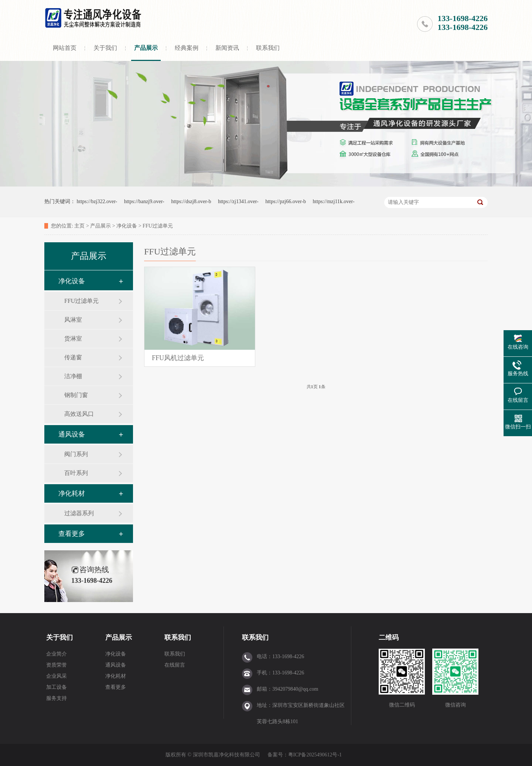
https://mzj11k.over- (334, 201)
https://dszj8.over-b (191, 201)
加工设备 (57, 687)
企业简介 (57, 654)
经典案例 (187, 48)
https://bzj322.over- (97, 201)
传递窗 (73, 357)
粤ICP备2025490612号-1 (315, 755)
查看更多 (72, 534)
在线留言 (175, 665)
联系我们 (268, 48)
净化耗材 (72, 493)
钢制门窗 (76, 395)
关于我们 (105, 48)
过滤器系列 (79, 513)
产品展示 (146, 48)
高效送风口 (79, 414)
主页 (79, 226)
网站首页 (65, 48)
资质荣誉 (57, 665)
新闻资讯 (227, 48)
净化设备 (127, 226)
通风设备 (72, 434)
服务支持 (57, 698)
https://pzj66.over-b (286, 201)
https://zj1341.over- (238, 201)
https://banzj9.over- (144, 201)
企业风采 (57, 676)
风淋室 (73, 320)
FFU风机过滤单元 (178, 358)
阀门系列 (76, 454)
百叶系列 (76, 473)
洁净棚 (73, 376)
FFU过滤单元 (158, 226)
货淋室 (73, 338)
